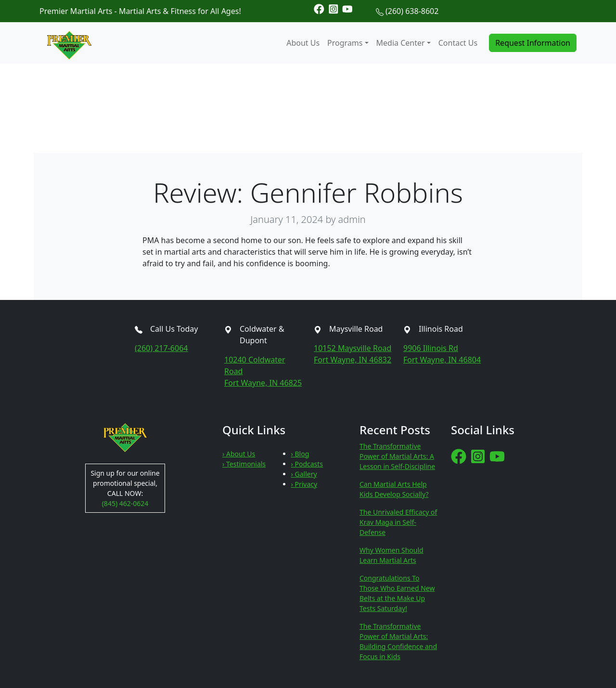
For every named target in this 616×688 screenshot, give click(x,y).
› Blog (300, 454)
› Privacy (304, 484)
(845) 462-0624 (125, 503)
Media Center (401, 43)
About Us (303, 43)
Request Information (533, 43)
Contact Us (458, 43)
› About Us (239, 454)
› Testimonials (244, 464)
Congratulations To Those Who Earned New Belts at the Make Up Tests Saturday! (397, 593)
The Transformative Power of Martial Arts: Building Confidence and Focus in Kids (398, 641)
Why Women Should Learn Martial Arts (391, 555)
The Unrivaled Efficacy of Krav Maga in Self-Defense (398, 522)
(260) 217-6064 (161, 348)
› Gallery (304, 474)
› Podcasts (307, 464)
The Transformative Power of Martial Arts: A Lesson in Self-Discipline (397, 456)
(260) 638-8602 (412, 11)
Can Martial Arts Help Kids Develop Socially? (394, 489)
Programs (345, 43)
